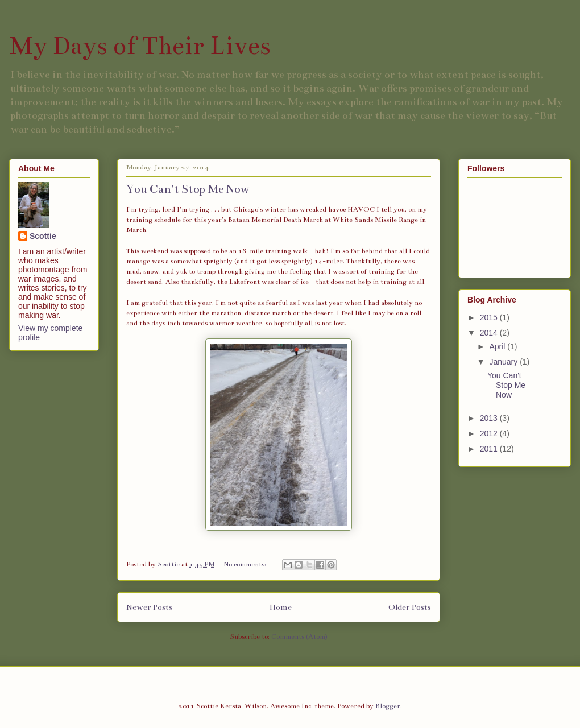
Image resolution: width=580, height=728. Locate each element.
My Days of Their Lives (140, 46)
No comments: (246, 564)
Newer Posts (149, 607)
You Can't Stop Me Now (188, 189)
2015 (490, 317)
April (498, 346)
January (504, 362)
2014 (490, 333)
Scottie (43, 236)
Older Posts (410, 607)
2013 (490, 418)
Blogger (388, 706)
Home (281, 607)
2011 (490, 449)
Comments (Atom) (299, 636)
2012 (490, 433)
